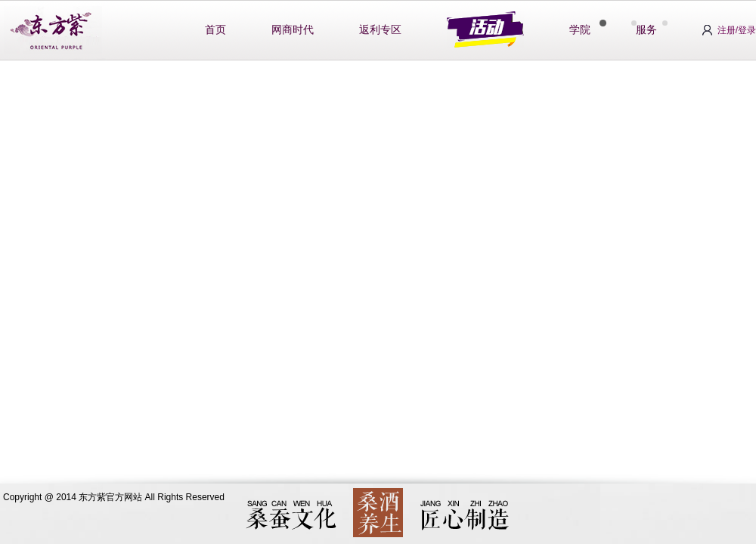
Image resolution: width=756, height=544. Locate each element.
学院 (580, 30)
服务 (646, 30)
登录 (747, 30)
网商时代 (293, 30)
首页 (215, 30)
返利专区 (380, 30)
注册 (727, 30)
